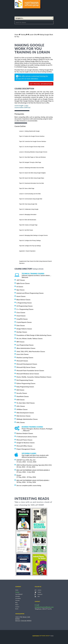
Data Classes (21, 325)
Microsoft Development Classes (27, 364)
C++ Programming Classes (25, 309)
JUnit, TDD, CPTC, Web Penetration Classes (31, 351)
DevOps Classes (22, 332)
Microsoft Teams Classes (24, 440)
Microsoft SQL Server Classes (26, 367)
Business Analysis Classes (25, 433)
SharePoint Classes (23, 396)
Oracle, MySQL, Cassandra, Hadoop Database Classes (34, 377)
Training (23, 34)
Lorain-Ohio (33, 34)
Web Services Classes (23, 416)
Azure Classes (21, 296)
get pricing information (41, 84)
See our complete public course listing (29, 485)
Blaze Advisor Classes (23, 299)
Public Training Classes (31, 67)
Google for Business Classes (26, 443)
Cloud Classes (21, 316)
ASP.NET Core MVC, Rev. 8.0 (26, 460)
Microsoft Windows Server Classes (28, 374)
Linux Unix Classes (23, 354)
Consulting (18, 598)
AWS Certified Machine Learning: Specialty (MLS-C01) (34, 465)
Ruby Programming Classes (25, 387)
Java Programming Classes (25, 345)
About (17, 605)
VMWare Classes (22, 409)
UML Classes (21, 406)
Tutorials (17, 601)
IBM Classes (20, 342)
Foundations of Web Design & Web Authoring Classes (34, 335)
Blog (16, 603)
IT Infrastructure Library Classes (27, 437)
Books (17, 609)
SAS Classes (20, 390)
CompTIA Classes (22, 319)
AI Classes (20, 287)
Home (17, 34)
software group (41, 636)
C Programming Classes (24, 303)
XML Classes (21, 422)
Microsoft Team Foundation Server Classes (30, 370)
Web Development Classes (25, 413)
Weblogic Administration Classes (27, 419)
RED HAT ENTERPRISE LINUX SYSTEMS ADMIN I (33, 480)
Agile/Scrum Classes (23, 283)
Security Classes (22, 393)
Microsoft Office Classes (24, 446)
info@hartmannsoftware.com (44, 607)
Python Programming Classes (26, 383)
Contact (17, 607)
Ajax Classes (20, 290)
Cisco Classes (21, 312)
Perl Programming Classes (25, 380)
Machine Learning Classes (25, 357)
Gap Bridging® (19, 594)
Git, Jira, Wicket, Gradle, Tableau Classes (30, 338)
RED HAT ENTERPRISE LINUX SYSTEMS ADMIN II (33, 470)
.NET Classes (21, 280)
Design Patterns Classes (24, 329)
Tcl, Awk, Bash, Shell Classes (26, 403)
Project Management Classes (26, 449)
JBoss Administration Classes (26, 348)
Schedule (18, 596)
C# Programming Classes (25, 306)
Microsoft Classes (22, 361)
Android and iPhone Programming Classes (30, 293)
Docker (19, 475)
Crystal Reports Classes (24, 322)
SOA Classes (21, 400)
